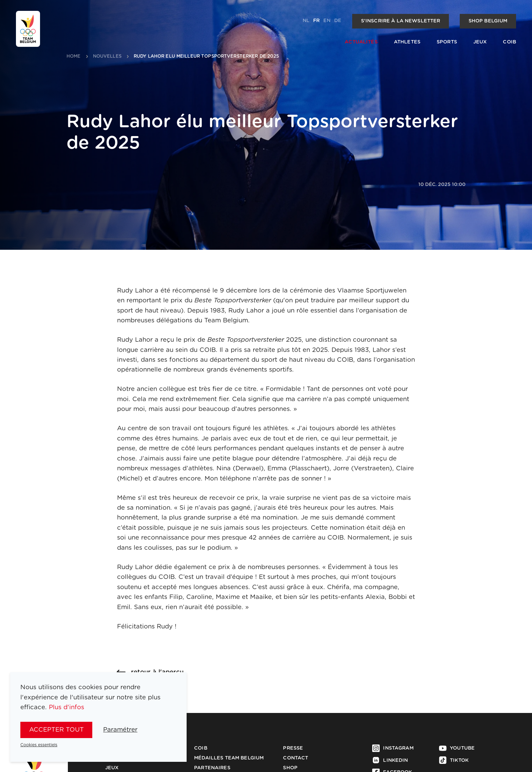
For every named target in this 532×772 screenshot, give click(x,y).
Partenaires (212, 768)
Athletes (407, 42)
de (338, 21)
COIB (509, 42)
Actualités (361, 42)
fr (316, 21)
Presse (293, 748)
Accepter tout (56, 730)
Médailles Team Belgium (229, 758)
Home (74, 57)
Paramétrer (120, 730)
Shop (290, 768)
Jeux (480, 42)
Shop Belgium (488, 21)
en (327, 21)
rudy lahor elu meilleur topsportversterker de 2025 (206, 57)
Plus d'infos (66, 707)
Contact (296, 758)
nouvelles (107, 57)
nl (306, 21)
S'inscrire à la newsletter (401, 21)
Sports (447, 42)
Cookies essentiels (39, 745)
